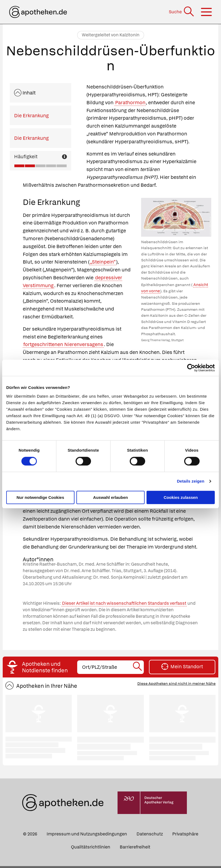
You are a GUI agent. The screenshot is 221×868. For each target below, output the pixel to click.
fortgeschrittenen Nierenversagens (63, 344)
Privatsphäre (185, 836)
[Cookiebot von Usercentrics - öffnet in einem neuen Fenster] (191, 368)
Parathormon (130, 102)
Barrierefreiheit (135, 849)
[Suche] (182, 12)
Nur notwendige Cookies (40, 497)
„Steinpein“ (103, 262)
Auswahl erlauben (110, 497)
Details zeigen (191, 481)
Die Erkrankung (31, 115)
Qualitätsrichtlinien (91, 849)
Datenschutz (150, 836)
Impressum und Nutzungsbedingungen (87, 836)
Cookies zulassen (181, 497)
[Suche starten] (138, 669)
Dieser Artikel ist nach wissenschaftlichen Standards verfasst (124, 605)
